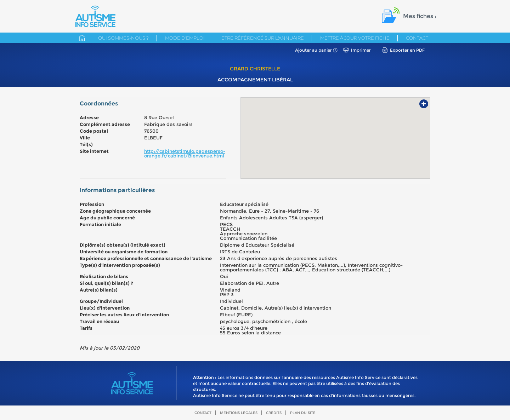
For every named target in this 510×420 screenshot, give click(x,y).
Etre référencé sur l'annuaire (263, 38)
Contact (417, 38)
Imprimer (361, 50)
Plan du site (303, 413)
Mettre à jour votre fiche (355, 38)
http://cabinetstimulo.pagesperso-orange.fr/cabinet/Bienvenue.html (185, 153)
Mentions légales (239, 413)
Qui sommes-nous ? (123, 38)
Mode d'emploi (185, 38)
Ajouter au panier (313, 50)
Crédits (274, 413)
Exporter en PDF (407, 50)
